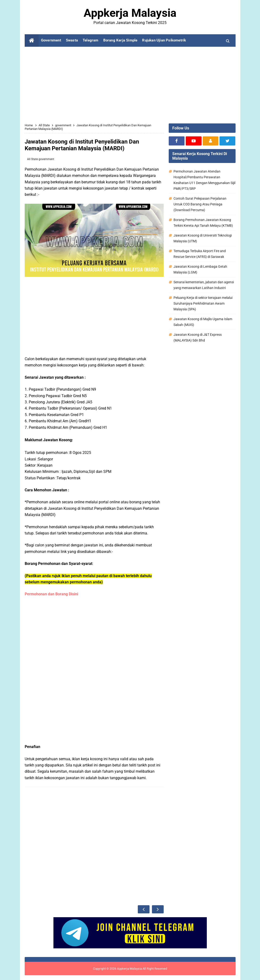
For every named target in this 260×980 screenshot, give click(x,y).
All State (33, 159)
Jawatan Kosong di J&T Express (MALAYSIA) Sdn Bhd (198, 337)
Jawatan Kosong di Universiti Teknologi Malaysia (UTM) (203, 238)
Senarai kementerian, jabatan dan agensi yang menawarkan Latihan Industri (204, 285)
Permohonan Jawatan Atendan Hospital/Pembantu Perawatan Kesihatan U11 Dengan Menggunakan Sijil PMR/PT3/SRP (204, 180)
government (46, 159)
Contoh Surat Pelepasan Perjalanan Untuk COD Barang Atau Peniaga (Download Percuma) (200, 204)
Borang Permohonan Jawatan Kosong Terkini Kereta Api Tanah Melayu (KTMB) (203, 223)
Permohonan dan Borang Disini (52, 594)
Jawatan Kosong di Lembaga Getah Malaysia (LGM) (200, 269)
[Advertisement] (130, 85)
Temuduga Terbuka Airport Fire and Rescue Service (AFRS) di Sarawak (200, 254)
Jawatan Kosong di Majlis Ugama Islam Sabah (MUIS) (203, 322)
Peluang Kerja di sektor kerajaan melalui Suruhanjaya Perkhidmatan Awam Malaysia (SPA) (203, 303)
